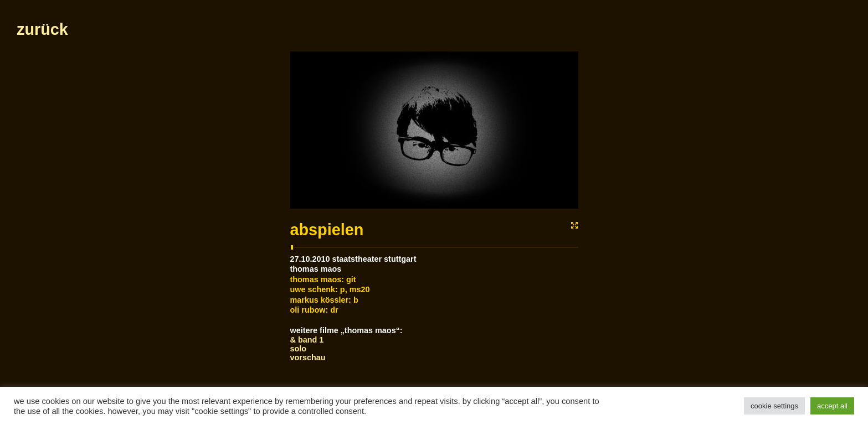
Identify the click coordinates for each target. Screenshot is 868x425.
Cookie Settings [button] (774, 406)
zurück (42, 29)
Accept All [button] (832, 406)
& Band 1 (307, 340)
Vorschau (308, 357)
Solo (299, 349)
